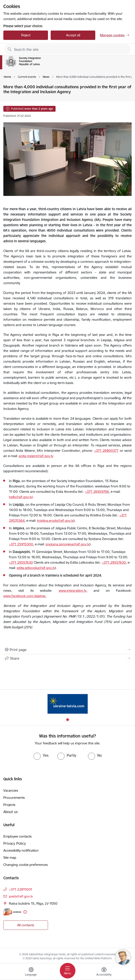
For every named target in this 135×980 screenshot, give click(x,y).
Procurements (14, 798)
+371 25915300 (21, 544)
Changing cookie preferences (26, 865)
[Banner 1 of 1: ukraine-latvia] (68, 704)
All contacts (26, 925)
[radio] (41, 755)
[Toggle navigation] (68, 971)
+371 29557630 (21, 562)
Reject (26, 35)
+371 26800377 (106, 451)
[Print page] (67, 650)
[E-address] (12, 912)
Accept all (73, 35)
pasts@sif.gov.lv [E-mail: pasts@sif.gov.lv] (21, 896)
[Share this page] (67, 658)
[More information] (25, 912)
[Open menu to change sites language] (31, 972)
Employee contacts (18, 836)
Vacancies (11, 790)
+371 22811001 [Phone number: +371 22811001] (21, 889)
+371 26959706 (97, 492)
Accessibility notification (21, 850)
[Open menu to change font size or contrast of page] (104, 972)
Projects (9, 805)
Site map (10, 858)
